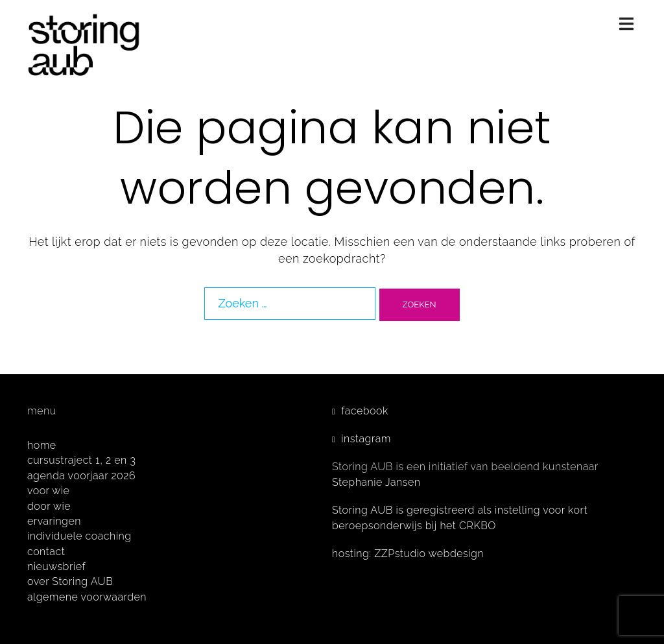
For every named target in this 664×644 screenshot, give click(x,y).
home (42, 445)
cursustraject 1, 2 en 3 (81, 460)
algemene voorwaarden (87, 597)
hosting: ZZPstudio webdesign (408, 554)
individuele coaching (79, 536)
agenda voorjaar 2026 (81, 476)
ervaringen (54, 521)
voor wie (48, 491)
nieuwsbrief (56, 566)
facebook (365, 411)
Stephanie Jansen (376, 482)
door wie (49, 506)
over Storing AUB (70, 581)
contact (46, 552)
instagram (366, 439)
